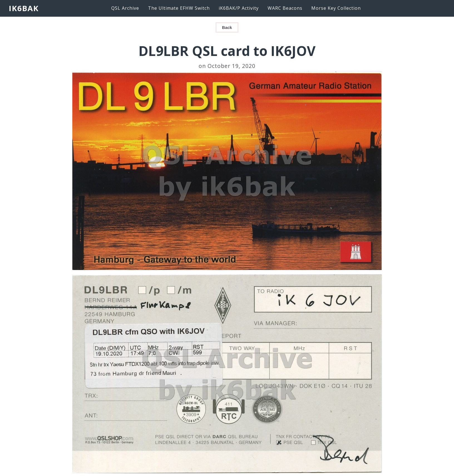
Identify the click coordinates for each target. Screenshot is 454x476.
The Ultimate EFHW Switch (179, 8)
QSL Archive (125, 8)
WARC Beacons (285, 8)
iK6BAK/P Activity (239, 8)
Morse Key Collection (336, 8)
